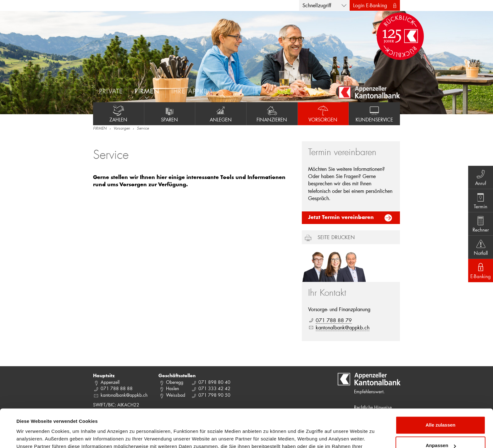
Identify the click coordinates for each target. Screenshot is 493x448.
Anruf (481, 177)
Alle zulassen (440, 389)
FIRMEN (100, 129)
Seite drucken (336, 237)
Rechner (481, 224)
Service (143, 129)
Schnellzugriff (317, 5)
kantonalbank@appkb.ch (343, 327)
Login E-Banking (370, 5)
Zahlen (119, 114)
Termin (481, 200)
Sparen (170, 114)
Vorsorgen (323, 114)
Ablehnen (440, 431)
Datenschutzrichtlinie (132, 418)
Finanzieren (272, 114)
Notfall (481, 247)
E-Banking (481, 270)
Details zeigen (32, 436)
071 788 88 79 (334, 320)
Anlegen (221, 114)
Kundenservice (374, 114)
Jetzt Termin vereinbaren (341, 218)
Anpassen (441, 410)
